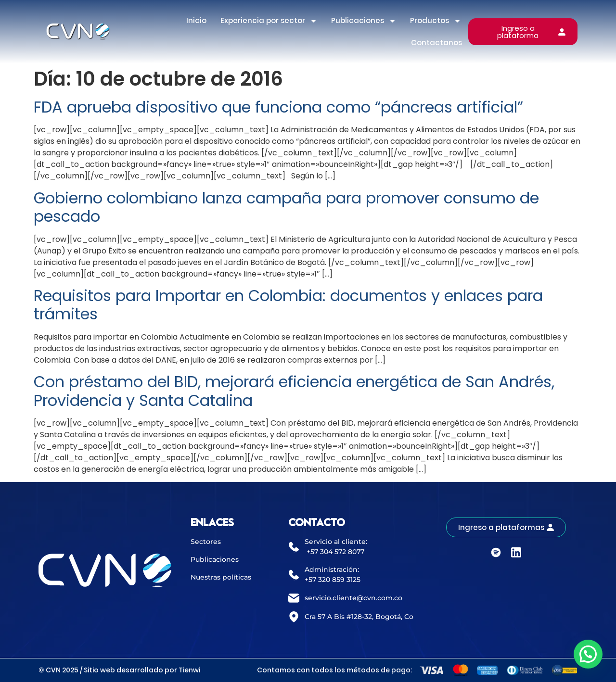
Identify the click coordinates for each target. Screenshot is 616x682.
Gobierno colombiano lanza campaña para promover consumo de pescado (286, 207)
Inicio (196, 20)
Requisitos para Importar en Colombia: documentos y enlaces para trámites (288, 305)
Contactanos (436, 43)
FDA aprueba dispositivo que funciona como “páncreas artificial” (278, 107)
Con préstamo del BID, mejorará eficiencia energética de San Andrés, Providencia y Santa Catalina (294, 391)
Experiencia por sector (269, 21)
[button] (588, 654)
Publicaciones (364, 21)
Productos (436, 21)
